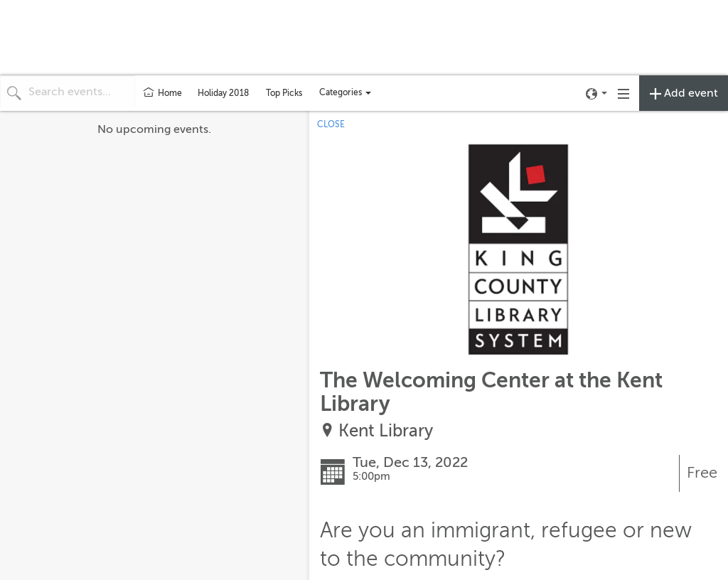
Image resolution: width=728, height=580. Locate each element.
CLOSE (331, 124)
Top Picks (284, 93)
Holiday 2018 (223, 93)
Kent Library (386, 431)
